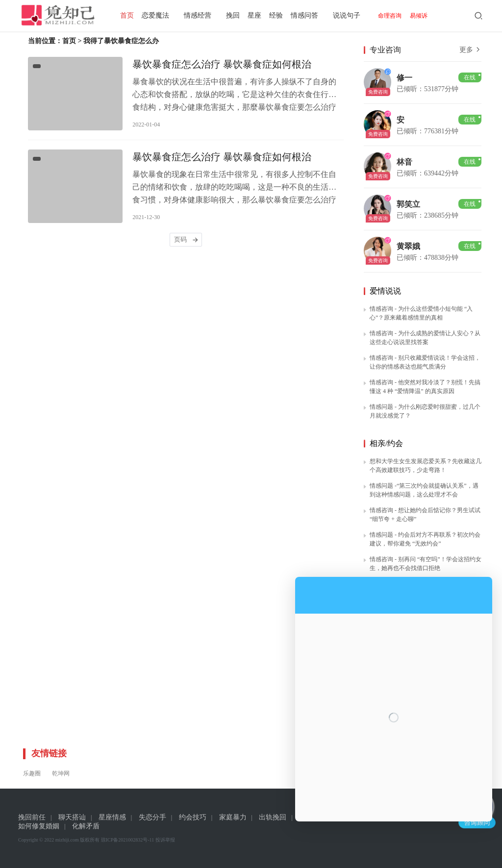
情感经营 (201, 15)
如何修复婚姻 (39, 826)
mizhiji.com (67, 840)
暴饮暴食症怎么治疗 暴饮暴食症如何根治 (222, 65)
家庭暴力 (233, 817)
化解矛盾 (86, 826)
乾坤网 (61, 773)
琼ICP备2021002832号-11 (128, 840)
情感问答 (308, 15)
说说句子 (351, 15)
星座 (258, 15)
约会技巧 (193, 817)
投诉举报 (165, 840)
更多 (471, 50)
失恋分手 (152, 817)
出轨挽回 (273, 817)
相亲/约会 (386, 443)
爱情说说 (385, 291)
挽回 (237, 15)
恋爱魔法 (159, 15)
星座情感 (112, 817)
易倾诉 (423, 16)
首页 (131, 15)
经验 (280, 15)
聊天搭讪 (72, 817)
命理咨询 (394, 16)
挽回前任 (32, 817)
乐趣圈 (32, 773)
